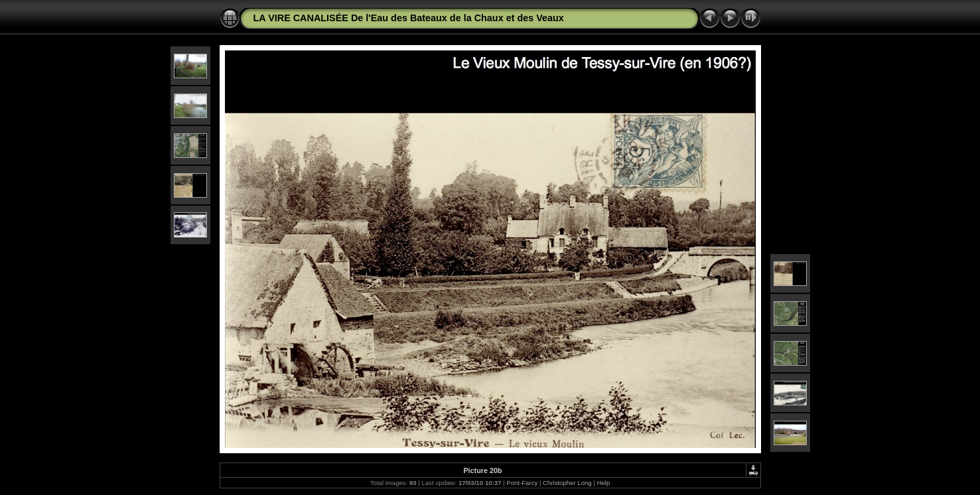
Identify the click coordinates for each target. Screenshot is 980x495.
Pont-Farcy (522, 483)
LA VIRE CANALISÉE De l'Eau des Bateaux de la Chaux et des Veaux (409, 18)
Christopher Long (567, 483)
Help (604, 483)
